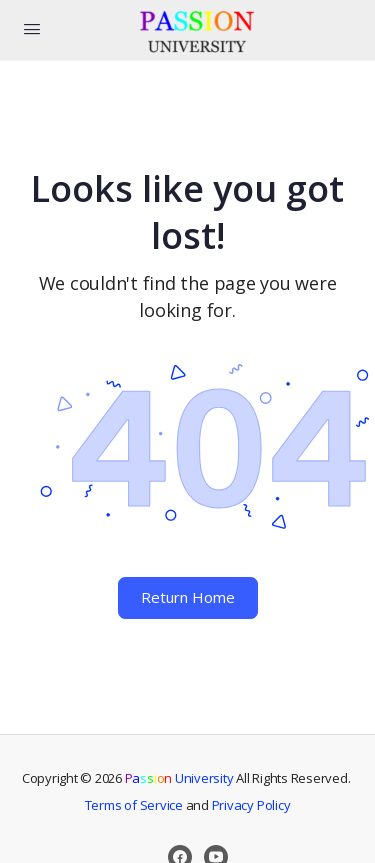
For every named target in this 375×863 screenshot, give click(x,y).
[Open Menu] (32, 28)
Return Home (188, 597)
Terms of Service (134, 805)
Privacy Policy (251, 805)
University (179, 778)
